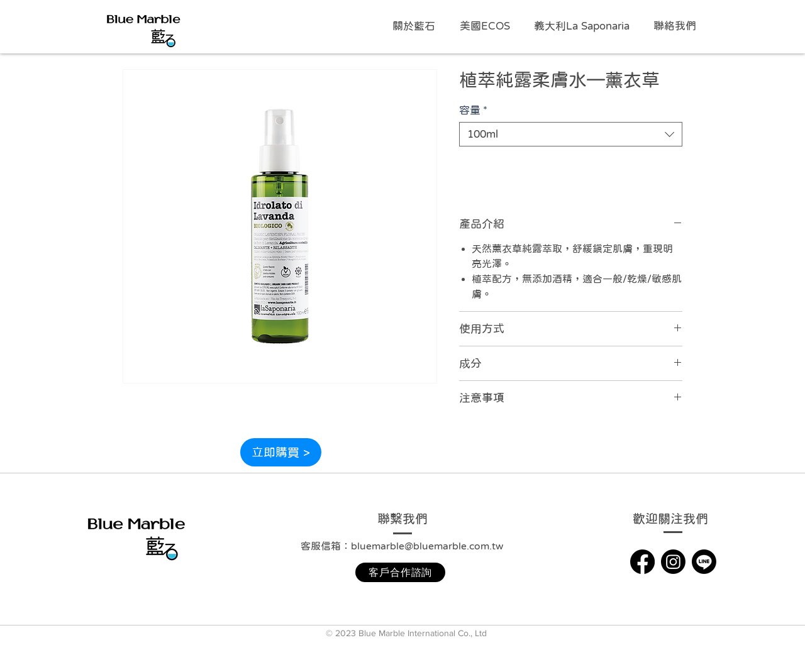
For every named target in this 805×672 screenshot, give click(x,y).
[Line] (704, 562)
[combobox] (571, 134)
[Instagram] (673, 562)
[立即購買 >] (281, 452)
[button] (487, 26)
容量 (473, 110)
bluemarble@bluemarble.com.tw (427, 546)
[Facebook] (642, 562)
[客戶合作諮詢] (400, 572)
